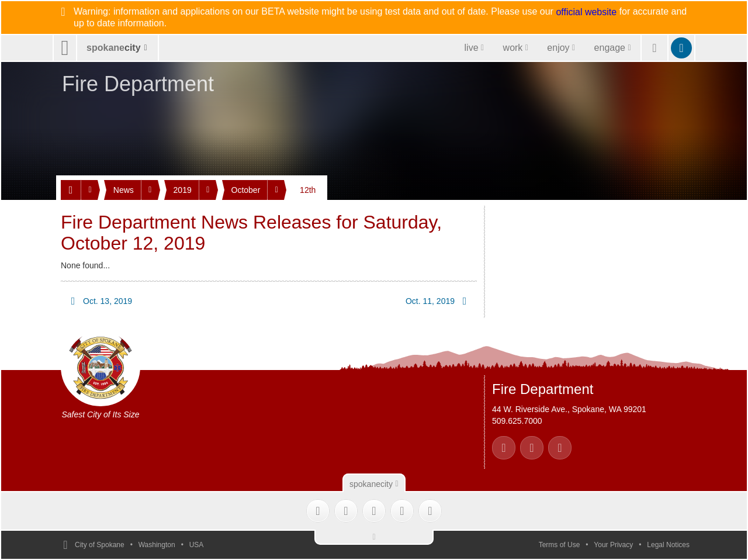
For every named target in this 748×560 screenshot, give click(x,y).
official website (586, 12)
